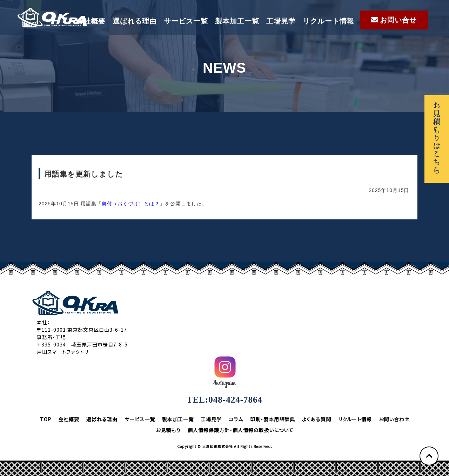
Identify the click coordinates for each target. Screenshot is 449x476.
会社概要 (91, 21)
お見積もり (168, 430)
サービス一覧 (186, 21)
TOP (46, 419)
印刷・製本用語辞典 (273, 419)
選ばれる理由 (135, 21)
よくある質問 (317, 419)
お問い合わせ (394, 419)
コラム (236, 419)
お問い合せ (394, 20)
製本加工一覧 (237, 21)
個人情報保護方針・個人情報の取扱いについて (241, 430)
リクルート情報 (329, 21)
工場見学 (281, 21)
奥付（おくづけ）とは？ (131, 204)
